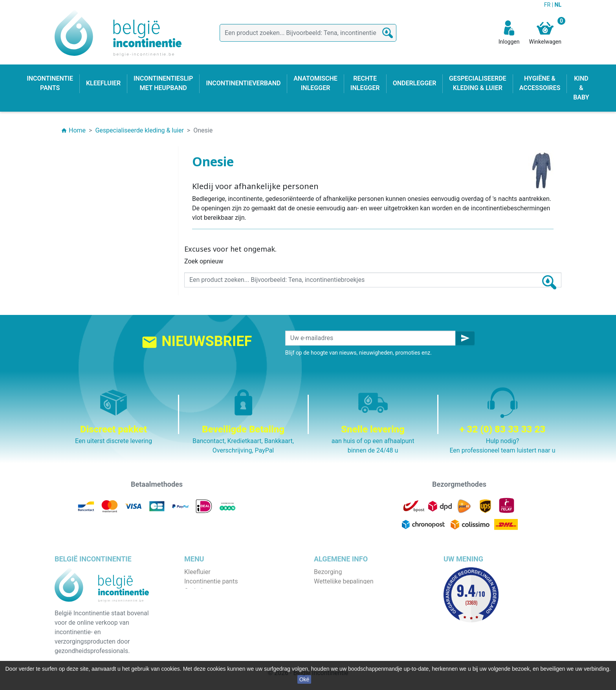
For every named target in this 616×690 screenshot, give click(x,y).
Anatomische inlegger (215, 610)
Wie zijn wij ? (332, 600)
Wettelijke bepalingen (344, 581)
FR (548, 5)
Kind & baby (201, 628)
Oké (304, 679)
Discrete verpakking (341, 619)
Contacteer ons (335, 628)
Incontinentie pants (211, 581)
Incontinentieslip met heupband (228, 600)
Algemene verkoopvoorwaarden (358, 591)
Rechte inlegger (206, 619)
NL (558, 5)
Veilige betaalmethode (345, 610)
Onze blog (328, 638)
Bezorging (328, 572)
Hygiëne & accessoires (216, 638)
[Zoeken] (308, 33)
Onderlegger (201, 591)
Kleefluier (197, 572)
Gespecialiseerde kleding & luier (228, 657)
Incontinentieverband (214, 647)
